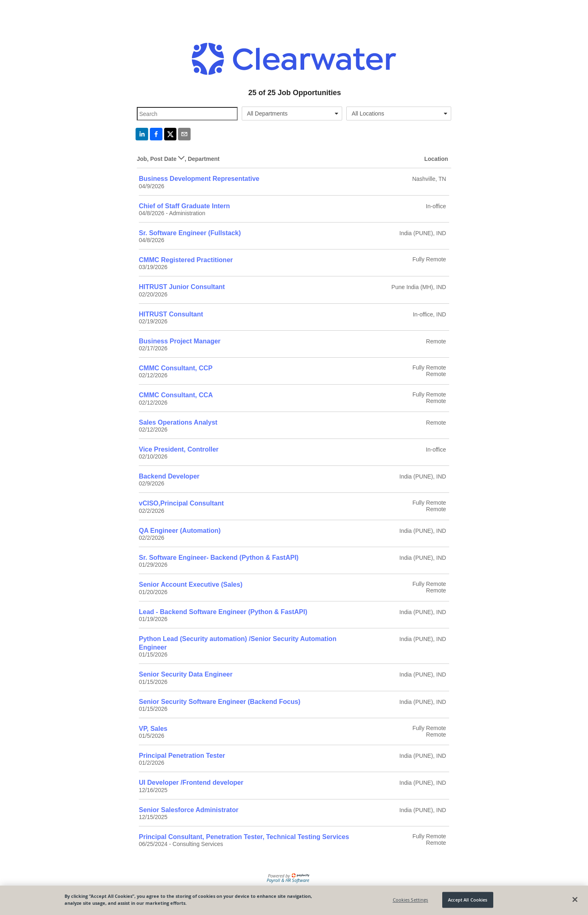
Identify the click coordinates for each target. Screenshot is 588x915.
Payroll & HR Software (288, 880)
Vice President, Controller (179, 449)
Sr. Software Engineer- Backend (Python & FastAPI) (219, 558)
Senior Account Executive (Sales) (191, 584)
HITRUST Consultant (171, 314)
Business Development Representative (199, 179)
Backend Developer (169, 476)
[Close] (575, 899)
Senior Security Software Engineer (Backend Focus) (220, 702)
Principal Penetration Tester (182, 756)
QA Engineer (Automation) (180, 531)
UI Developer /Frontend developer (191, 783)
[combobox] (292, 114)
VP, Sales (153, 729)
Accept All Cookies (468, 900)
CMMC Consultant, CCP (176, 368)
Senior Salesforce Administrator (189, 810)
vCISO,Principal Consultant (181, 503)
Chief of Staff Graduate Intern (184, 206)
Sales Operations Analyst (178, 422)
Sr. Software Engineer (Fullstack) (190, 233)
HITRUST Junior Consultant (182, 287)
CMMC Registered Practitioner (186, 260)
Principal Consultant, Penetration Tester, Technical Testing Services (244, 837)
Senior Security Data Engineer (186, 674)
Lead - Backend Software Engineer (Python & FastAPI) (223, 612)
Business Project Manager (180, 341)
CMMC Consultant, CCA (176, 395)
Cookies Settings (411, 900)
